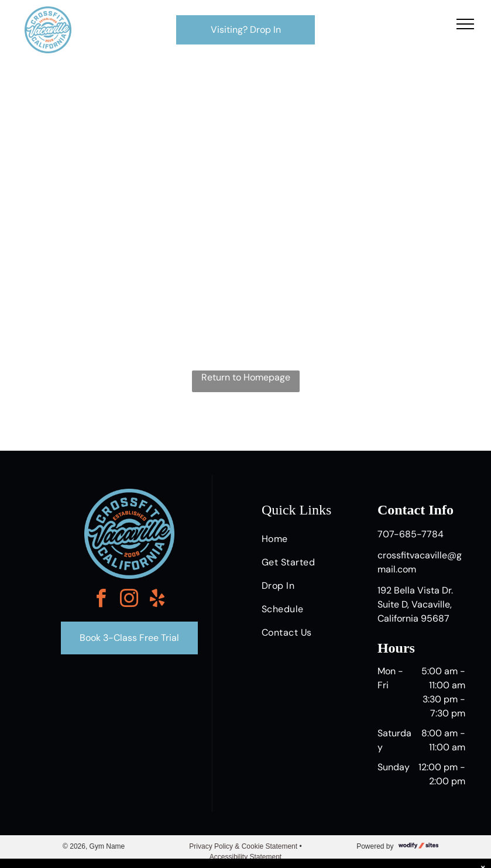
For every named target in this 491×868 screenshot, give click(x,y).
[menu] (465, 24)
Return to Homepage (246, 377)
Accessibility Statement (245, 857)
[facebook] (101, 600)
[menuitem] (305, 539)
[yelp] (157, 600)
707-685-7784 (411, 534)
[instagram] (129, 600)
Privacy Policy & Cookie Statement (243, 846)
